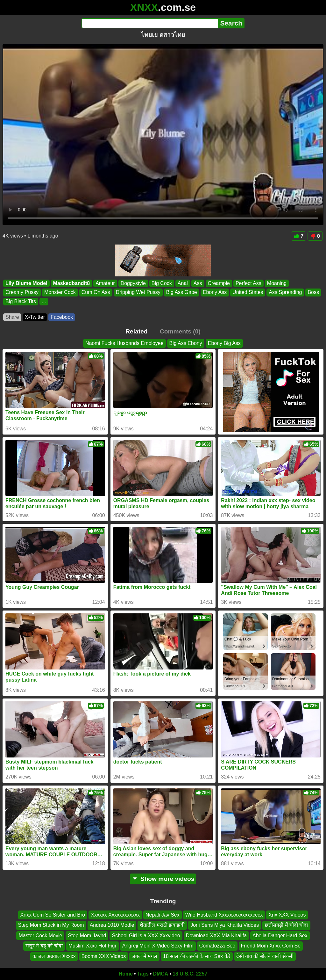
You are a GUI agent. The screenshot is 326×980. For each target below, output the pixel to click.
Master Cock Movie (40, 935)
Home (126, 974)
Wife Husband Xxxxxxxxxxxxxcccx (224, 915)
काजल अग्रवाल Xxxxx (54, 956)
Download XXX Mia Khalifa (216, 935)
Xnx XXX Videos (287, 915)
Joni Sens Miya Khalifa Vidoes (225, 925)
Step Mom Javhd (87, 935)
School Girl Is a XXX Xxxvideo (146, 935)
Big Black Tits (21, 301)
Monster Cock (60, 293)
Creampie (219, 283)
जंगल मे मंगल (144, 956)
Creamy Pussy (22, 293)
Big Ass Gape (182, 293)
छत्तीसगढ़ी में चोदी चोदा (286, 925)
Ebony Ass (215, 293)
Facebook (62, 317)
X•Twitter (35, 317)
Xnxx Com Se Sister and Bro (53, 915)
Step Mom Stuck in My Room (51, 925)
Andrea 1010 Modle (112, 925)
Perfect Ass (248, 283)
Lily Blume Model (26, 283)
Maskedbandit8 (72, 283)
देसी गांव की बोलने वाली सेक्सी (265, 956)
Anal (183, 283)
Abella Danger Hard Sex (280, 935)
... (44, 301)
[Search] (150, 23)
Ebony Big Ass (224, 343)
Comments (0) (180, 331)
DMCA (160, 974)
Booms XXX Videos (104, 956)
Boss (313, 293)
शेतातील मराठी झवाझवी (162, 925)
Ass (198, 283)
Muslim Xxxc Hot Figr (92, 946)
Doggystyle (133, 283)
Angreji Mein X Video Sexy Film (158, 946)
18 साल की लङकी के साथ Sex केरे (197, 956)
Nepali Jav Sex (163, 915)
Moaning (277, 283)
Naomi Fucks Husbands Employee (124, 343)
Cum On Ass (96, 293)
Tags (143, 974)
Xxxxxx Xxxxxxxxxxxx (115, 915)
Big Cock (162, 283)
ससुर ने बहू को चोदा (44, 946)
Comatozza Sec (217, 946)
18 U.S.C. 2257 (190, 974)
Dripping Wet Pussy (138, 293)
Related (136, 331)
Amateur (105, 283)
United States (248, 293)
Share (12, 317)
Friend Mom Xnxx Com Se (271, 946)
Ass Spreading (285, 293)
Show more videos (163, 879)
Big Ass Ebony (186, 343)
